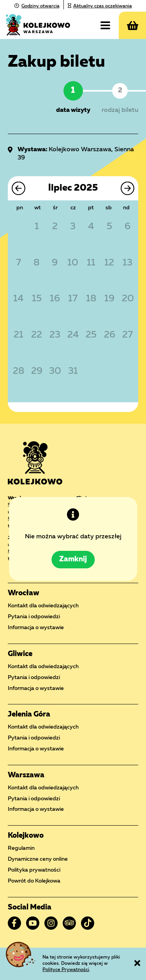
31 (73, 371)
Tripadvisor (69, 923)
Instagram (51, 923)
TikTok (88, 923)
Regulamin (21, 848)
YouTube (33, 923)
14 (18, 299)
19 (109, 299)
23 (55, 335)
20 (128, 299)
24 (73, 335)
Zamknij (73, 560)
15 (37, 299)
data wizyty (73, 110)
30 (55, 371)
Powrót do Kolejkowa (34, 881)
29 (37, 371)
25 (91, 335)
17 (73, 299)
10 (73, 263)
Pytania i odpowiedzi (34, 617)
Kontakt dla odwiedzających (43, 606)
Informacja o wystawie (36, 628)
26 (110, 335)
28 (18, 371)
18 (91, 299)
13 (128, 263)
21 (18, 335)
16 (55, 299)
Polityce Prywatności (66, 970)
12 (109, 263)
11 (91, 263)
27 (128, 335)
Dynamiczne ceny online (38, 859)
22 (37, 335)
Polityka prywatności (34, 870)
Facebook (14, 923)
